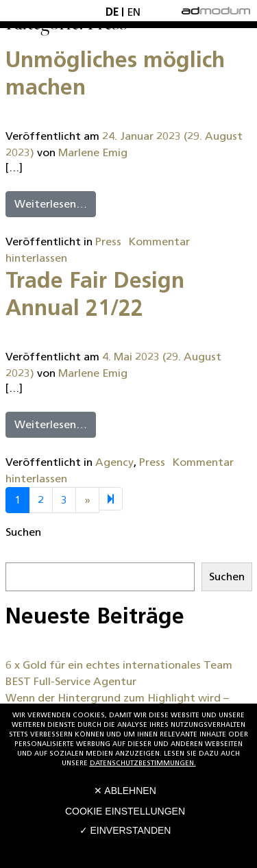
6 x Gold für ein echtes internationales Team (119, 665)
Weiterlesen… (51, 204)
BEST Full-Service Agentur (71, 681)
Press (108, 241)
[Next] (111, 499)
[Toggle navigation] (25, 10)
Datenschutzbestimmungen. (143, 763)
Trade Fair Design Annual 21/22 (95, 294)
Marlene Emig (93, 152)
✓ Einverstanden (125, 830)
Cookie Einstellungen (125, 811)
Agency (114, 462)
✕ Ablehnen (125, 791)
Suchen (23, 532)
